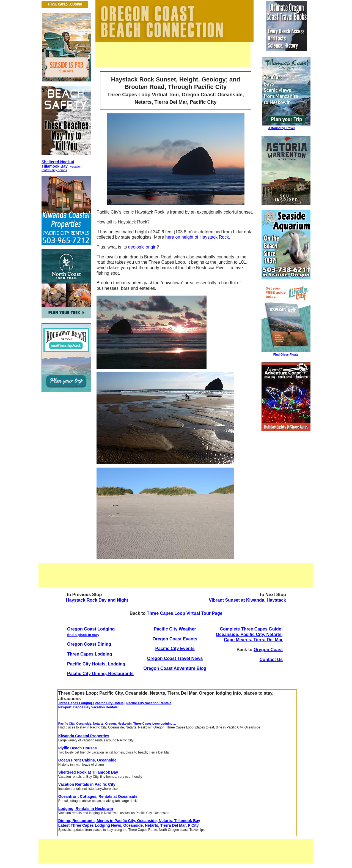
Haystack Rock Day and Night (97, 600)
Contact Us (271, 660)
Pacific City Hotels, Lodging (96, 664)
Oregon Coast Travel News (175, 658)
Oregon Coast (268, 650)
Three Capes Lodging (90, 654)
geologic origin (142, 247)
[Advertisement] (173, 54)
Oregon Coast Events (175, 639)
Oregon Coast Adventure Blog (175, 668)
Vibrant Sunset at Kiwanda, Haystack (247, 600)
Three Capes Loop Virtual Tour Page (185, 613)
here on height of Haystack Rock (196, 237)
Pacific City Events (175, 649)
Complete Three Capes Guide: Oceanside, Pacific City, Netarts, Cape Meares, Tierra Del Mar (249, 634)
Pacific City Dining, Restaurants (100, 674)
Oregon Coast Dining (89, 644)
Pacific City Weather (175, 629)
